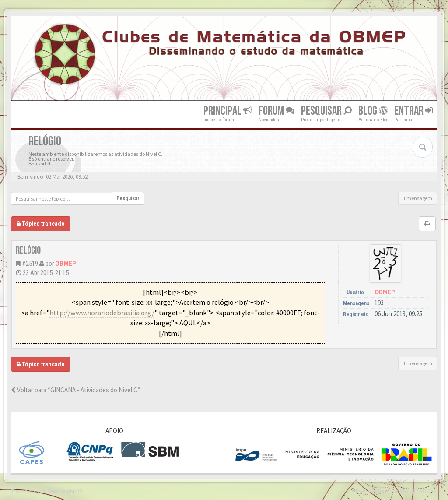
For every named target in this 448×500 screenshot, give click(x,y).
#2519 (30, 264)
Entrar (413, 111)
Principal (228, 111)
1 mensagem (418, 198)
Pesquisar (326, 111)
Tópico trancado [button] (41, 224)
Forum (276, 111)
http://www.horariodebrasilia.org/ (102, 313)
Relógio (28, 251)
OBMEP (66, 264)
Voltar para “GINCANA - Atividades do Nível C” (75, 390)
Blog (373, 111)
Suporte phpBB (65, 491)
